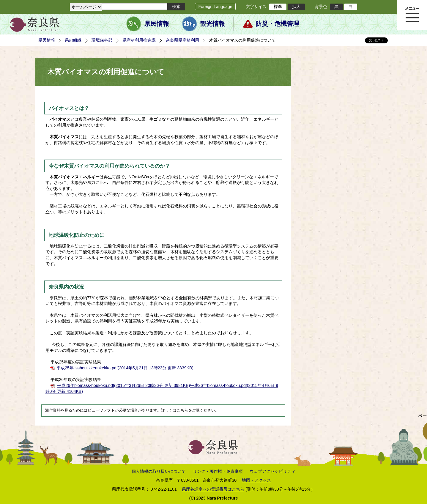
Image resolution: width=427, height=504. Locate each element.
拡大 (296, 7)
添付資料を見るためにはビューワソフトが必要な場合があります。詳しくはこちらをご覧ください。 (132, 410)
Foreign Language (215, 7)
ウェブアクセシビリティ (272, 471)
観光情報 (212, 24)
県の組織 (73, 40)
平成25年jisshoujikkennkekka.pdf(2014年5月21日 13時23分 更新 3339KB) (125, 368)
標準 (278, 7)
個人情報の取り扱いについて (159, 471)
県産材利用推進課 (139, 40)
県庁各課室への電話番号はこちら (213, 489)
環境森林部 (102, 40)
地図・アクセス (256, 480)
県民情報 (157, 24)
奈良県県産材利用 (182, 40)
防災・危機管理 (277, 24)
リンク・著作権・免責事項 (218, 471)
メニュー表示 (412, 15)
